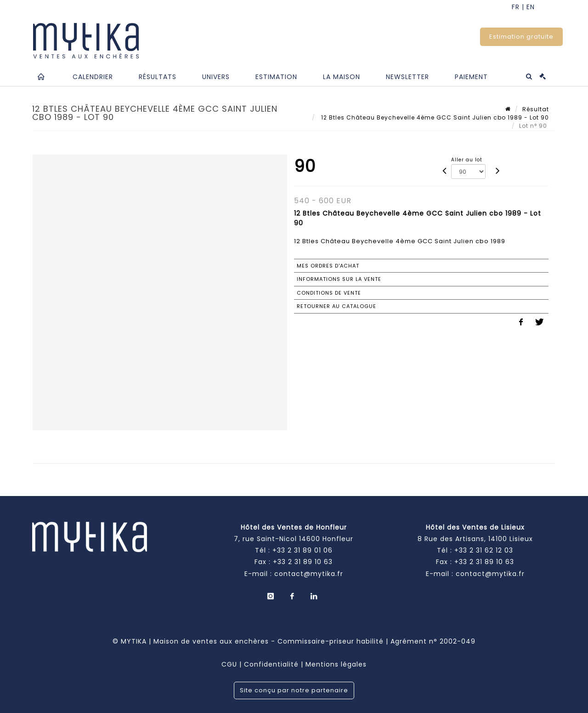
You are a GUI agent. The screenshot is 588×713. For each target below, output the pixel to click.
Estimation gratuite (521, 37)
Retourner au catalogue (336, 306)
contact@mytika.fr (309, 574)
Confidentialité (271, 664)
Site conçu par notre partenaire (294, 690)
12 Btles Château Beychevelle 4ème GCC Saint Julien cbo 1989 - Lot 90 (434, 117)
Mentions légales (336, 664)
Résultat (536, 109)
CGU (229, 664)
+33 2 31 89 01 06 (302, 550)
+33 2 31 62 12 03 (484, 550)
